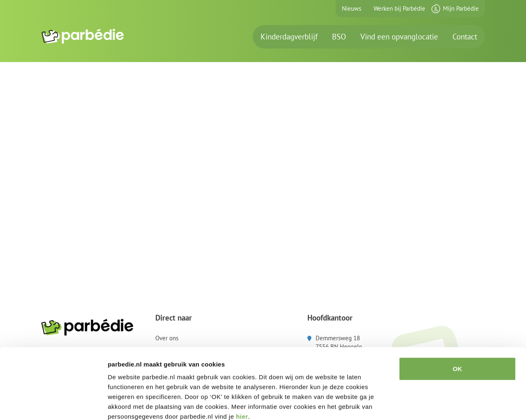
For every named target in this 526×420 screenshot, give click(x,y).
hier (242, 370)
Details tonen (444, 404)
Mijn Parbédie (461, 8)
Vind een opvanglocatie (399, 37)
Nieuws (352, 8)
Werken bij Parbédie (399, 8)
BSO (339, 37)
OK (458, 323)
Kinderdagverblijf (289, 37)
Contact (465, 37)
